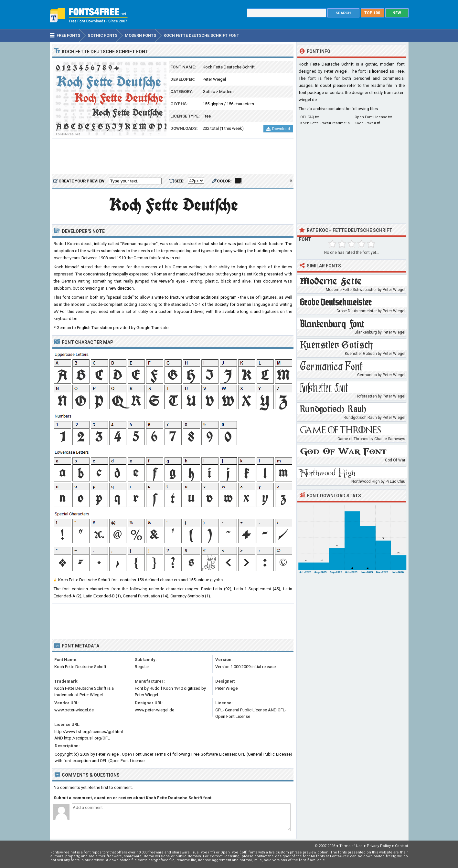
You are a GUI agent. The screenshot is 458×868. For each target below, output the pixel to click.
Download (278, 129)
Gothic (209, 92)
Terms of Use (351, 846)
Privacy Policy (379, 846)
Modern (226, 92)
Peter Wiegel (214, 79)
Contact (401, 846)
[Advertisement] (173, 157)
